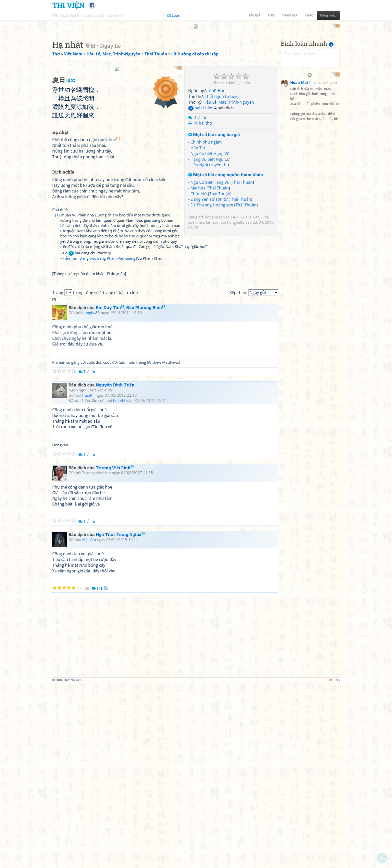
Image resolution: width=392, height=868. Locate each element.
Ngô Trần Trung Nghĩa (120, 718)
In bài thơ (203, 188)
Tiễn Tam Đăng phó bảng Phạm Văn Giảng (99, 372)
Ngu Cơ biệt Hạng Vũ (210, 219)
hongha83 (213, 282)
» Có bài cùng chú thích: (86, 367)
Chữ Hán (217, 156)
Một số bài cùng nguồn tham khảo (226, 240)
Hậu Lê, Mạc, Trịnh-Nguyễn (229, 167)
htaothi (88, 579)
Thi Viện (68, 5)
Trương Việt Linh (115, 651)
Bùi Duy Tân (110, 491)
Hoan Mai (299, 192)
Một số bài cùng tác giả (214, 200)
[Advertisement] (196, 59)
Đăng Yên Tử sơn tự (209, 265)
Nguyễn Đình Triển (115, 569)
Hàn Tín (198, 213)
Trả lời (200, 183)
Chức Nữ (199, 259)
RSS (335, 864)
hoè (114, 269)
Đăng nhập (328, 15)
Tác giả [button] (254, 15)
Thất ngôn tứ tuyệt (222, 162)
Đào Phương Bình (146, 491)
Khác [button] (309, 15)
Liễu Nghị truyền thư (210, 230)
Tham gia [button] (290, 15)
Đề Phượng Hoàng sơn (212, 270)
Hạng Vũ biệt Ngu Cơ (210, 224)
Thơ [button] (271, 15)
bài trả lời (200, 173)
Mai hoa (198, 253)
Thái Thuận (242, 247)
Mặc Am (89, 723)
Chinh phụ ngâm (206, 207)
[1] (57, 344)
